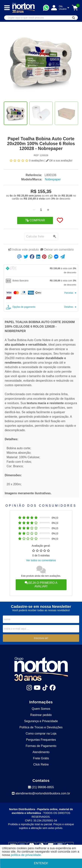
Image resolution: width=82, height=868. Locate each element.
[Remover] (34, 210)
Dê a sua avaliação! (59, 160)
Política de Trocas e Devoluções (41, 727)
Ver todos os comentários (41, 560)
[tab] (41, 270)
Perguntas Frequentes (41, 740)
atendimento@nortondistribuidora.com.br (41, 793)
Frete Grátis (41, 758)
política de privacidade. (26, 855)
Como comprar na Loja (41, 734)
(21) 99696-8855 (41, 787)
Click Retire (41, 764)
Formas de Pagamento (41, 746)
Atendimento (41, 752)
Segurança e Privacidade (41, 721)
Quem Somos (41, 709)
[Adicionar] (48, 210)
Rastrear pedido (41, 715)
